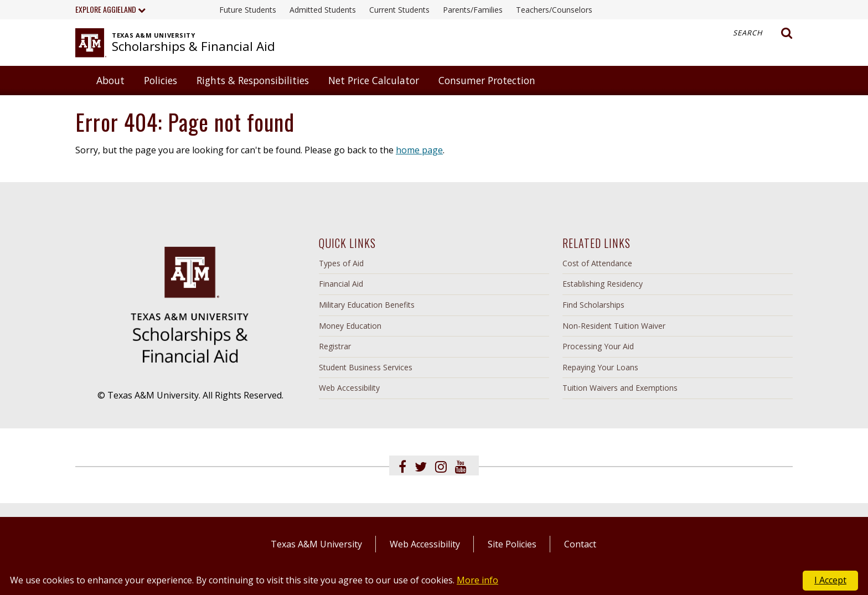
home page (419, 150)
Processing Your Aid (598, 346)
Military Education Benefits (367, 305)
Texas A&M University (316, 544)
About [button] (110, 80)
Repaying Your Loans (600, 367)
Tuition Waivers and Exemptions (620, 388)
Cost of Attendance (597, 263)
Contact (580, 544)
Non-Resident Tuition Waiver (614, 326)
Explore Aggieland (110, 9)
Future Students (248, 10)
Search (763, 33)
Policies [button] (161, 80)
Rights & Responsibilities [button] (253, 80)
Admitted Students (323, 10)
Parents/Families (473, 10)
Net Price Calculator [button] (374, 80)
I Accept (830, 580)
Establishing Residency (603, 284)
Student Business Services (366, 367)
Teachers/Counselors (554, 10)
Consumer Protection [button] (487, 80)
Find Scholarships (593, 305)
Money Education (350, 326)
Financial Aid (341, 284)
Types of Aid (341, 263)
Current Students (399, 10)
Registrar (335, 346)
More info (477, 580)
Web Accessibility (349, 388)
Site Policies (512, 544)
